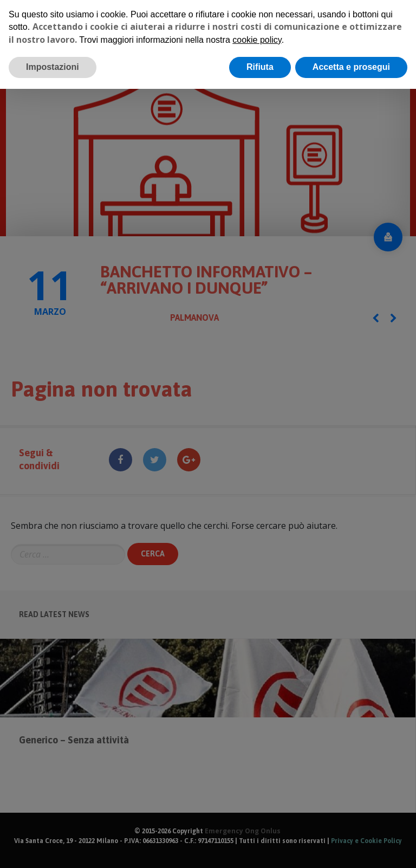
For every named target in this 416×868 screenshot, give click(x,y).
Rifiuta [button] (260, 67)
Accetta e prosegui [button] (351, 67)
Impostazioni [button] (53, 67)
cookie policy (257, 40)
